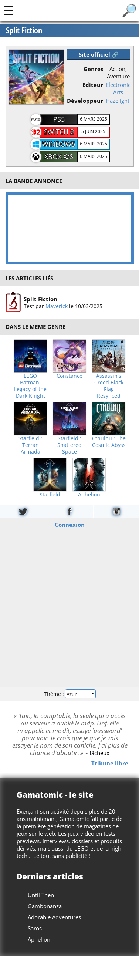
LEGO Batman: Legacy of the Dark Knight (30, 386)
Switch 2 (59, 132)
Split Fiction (40, 299)
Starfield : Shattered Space (69, 445)
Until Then (41, 895)
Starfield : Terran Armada (30, 445)
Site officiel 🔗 (99, 54)
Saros (35, 928)
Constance (69, 376)
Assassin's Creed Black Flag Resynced (109, 386)
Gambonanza (45, 906)
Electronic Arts (118, 88)
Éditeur (93, 85)
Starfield (50, 495)
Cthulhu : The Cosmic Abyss (109, 442)
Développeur (85, 101)
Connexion (70, 524)
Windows (59, 144)
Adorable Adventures (54, 917)
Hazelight (118, 101)
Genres (93, 69)
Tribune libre (110, 763)
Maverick (56, 306)
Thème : (69, 694)
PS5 (59, 119)
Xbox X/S (59, 156)
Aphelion (89, 495)
